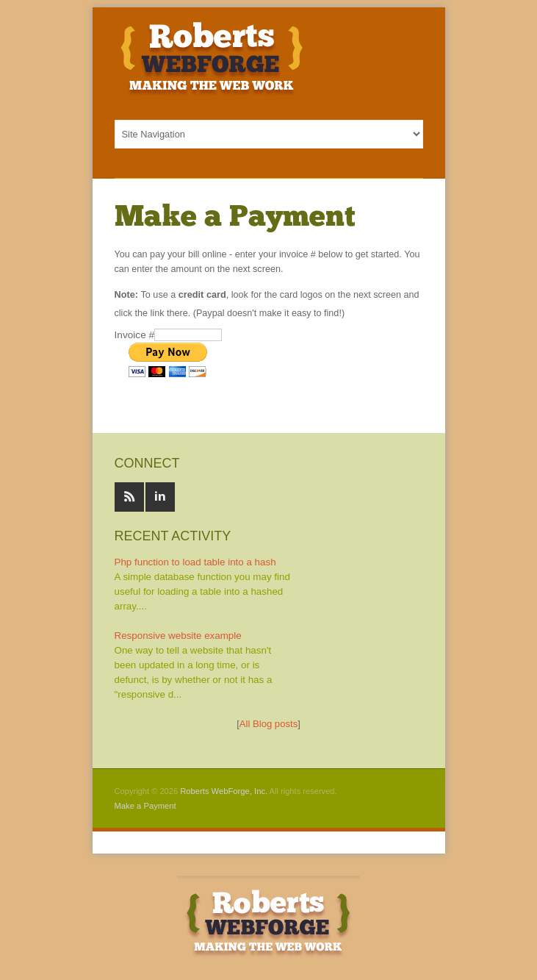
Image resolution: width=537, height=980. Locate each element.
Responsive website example (178, 636)
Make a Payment (145, 806)
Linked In (160, 497)
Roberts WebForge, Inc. (224, 791)
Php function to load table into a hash (195, 562)
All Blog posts (268, 724)
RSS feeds (129, 497)
